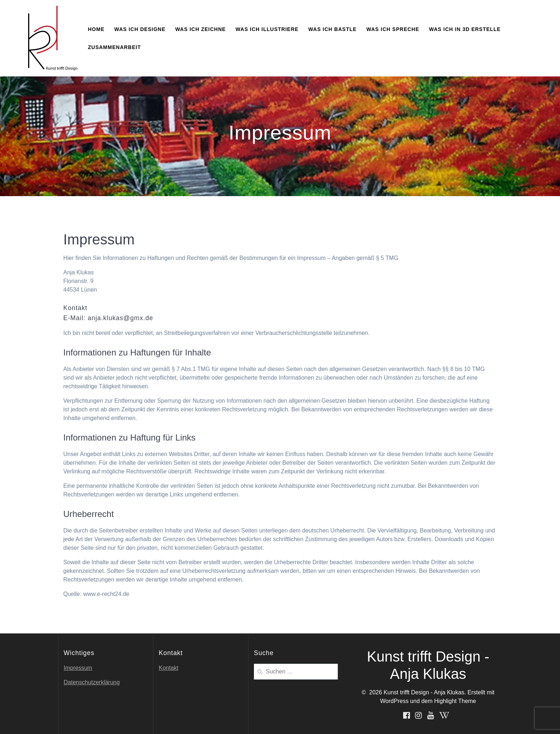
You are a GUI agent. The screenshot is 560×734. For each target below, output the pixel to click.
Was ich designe (140, 29)
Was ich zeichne (200, 29)
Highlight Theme (455, 701)
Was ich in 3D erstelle (465, 29)
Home (96, 29)
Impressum (78, 668)
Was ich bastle (332, 29)
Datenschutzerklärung (92, 682)
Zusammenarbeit (114, 47)
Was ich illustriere (267, 29)
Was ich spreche (393, 29)
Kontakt (168, 668)
